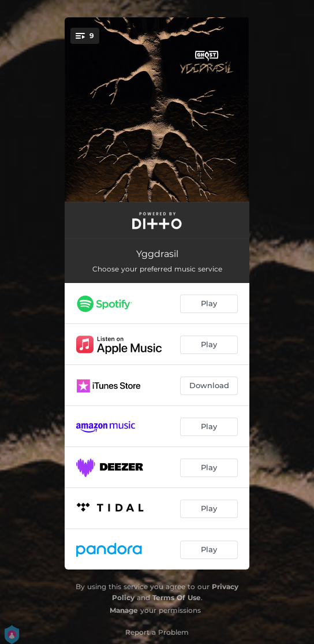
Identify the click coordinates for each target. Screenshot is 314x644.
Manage (124, 610)
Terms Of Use (177, 598)
